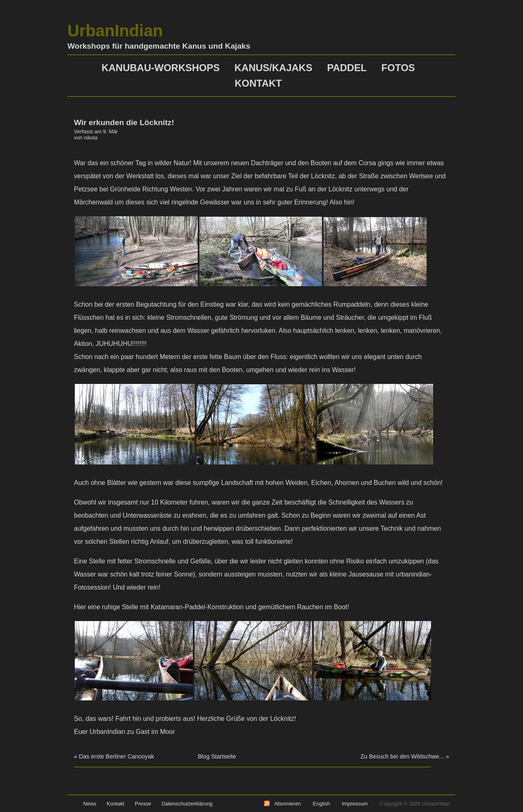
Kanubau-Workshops (160, 68)
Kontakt (258, 83)
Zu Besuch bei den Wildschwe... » (405, 756)
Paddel (347, 68)
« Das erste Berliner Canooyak (114, 756)
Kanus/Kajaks (274, 68)
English (322, 804)
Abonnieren (287, 804)
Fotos (398, 68)
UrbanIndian (115, 31)
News (89, 804)
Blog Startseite (217, 756)
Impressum (355, 804)
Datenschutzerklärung (187, 804)
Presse (143, 804)
